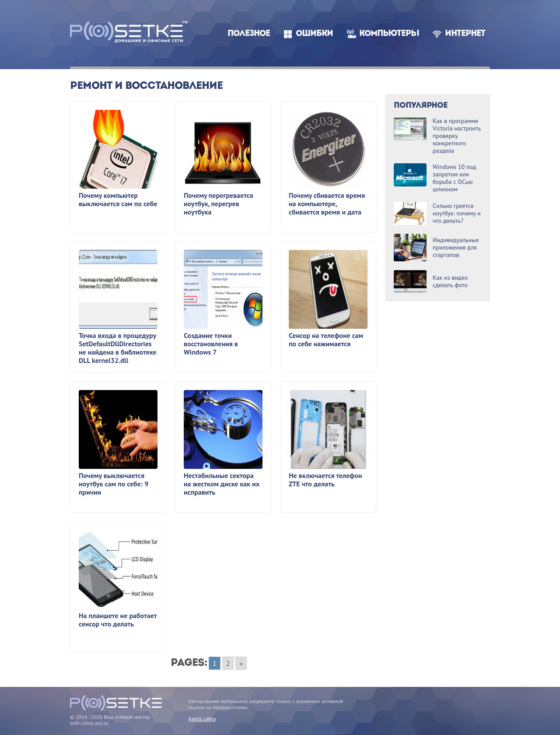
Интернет (465, 34)
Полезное (249, 34)
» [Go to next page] (241, 663)
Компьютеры (389, 34)
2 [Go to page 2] (228, 663)
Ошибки (314, 34)
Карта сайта (202, 719)
